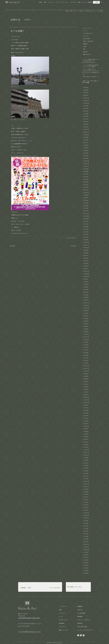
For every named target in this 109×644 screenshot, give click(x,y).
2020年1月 (86, 269)
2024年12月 (86, 129)
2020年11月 (86, 245)
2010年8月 (86, 555)
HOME (41, 2)
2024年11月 (86, 132)
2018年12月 (86, 303)
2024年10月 (86, 135)
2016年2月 (86, 392)
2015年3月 (86, 418)
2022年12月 (86, 193)
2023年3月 (86, 185)
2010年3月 (86, 568)
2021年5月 (86, 229)
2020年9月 (86, 250)
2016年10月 (86, 371)
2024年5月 (86, 148)
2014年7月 (86, 434)
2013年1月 (86, 479)
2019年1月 (86, 300)
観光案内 (62, 623)
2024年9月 (86, 137)
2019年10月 (86, 277)
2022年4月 (86, 206)
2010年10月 (86, 550)
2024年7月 (86, 143)
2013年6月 (86, 466)
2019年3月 (86, 295)
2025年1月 (86, 127)
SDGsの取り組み (82, 627)
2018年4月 (86, 324)
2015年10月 (86, 403)
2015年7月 (86, 408)
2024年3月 (86, 153)
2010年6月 (86, 560)
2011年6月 (86, 529)
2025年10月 (86, 103)
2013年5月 (86, 468)
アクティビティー (88, 28)
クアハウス (73, 2)
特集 (84, 49)
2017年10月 (86, 340)
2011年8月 (86, 523)
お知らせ (80, 610)
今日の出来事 (86, 39)
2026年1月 (86, 95)
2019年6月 (86, 287)
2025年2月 (86, 124)
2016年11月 (86, 368)
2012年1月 (86, 510)
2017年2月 (86, 361)
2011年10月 (86, 518)
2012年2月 (86, 508)
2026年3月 (86, 90)
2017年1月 (86, 363)
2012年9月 (86, 489)
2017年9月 (86, 342)
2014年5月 (86, 439)
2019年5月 (86, 290)
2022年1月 (86, 211)
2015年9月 (86, 405)
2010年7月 (86, 557)
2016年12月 (86, 366)
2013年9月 (86, 458)
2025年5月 (86, 116)
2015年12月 (86, 397)
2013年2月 (86, 476)
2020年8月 (86, 253)
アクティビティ (65, 2)
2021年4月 (86, 232)
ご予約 (96, 2)
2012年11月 (86, 484)
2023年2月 (86, 187)
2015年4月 (86, 416)
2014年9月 (86, 429)
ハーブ (57, 2)
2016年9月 (86, 374)
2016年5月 (86, 384)
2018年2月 (86, 329)
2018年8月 (86, 313)
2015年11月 (86, 400)
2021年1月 (86, 240)
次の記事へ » (74, 246)
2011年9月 (86, 521)
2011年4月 (86, 534)
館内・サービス (82, 2)
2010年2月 (86, 571)
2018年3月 (86, 326)
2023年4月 (86, 182)
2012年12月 (86, 481)
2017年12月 (86, 334)
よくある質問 (81, 613)
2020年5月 (86, 261)
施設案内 (85, 44)
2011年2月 (86, 539)
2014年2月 (86, 445)
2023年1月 (86, 190)
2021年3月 (86, 234)
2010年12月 (86, 544)
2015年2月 (86, 421)
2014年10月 (86, 426)
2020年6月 (86, 258)
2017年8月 (86, 345)
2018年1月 (86, 332)
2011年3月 (86, 536)
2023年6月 (86, 177)
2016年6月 (86, 382)
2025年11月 (86, 101)
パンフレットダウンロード (85, 630)
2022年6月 (86, 200)
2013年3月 (86, 473)
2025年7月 (86, 111)
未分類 (85, 46)
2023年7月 (86, 174)
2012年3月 (86, 505)
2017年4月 (86, 355)
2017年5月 (86, 353)
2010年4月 (86, 565)
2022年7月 (86, 198)
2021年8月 (86, 221)
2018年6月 (86, 319)
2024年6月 (86, 145)
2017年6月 (86, 350)
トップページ (63, 606)
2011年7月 (86, 526)
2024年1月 (86, 158)
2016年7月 (86, 379)
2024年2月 (86, 156)
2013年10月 (86, 455)
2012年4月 (86, 502)
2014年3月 (86, 442)
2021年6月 (86, 227)
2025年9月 (86, 106)
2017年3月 (86, 358)
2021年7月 (86, 224)
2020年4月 (86, 263)
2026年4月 (86, 87)
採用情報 (80, 616)
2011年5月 (86, 531)
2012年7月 (86, 494)
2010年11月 (86, 547)
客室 (45, 2)
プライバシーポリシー (84, 620)
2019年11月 (86, 274)
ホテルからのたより (71, 238)
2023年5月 (86, 179)
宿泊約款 (80, 623)
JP (101, 2)
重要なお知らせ (87, 54)
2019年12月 (86, 271)
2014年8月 (86, 431)
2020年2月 (86, 266)
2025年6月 (86, 114)
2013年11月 (86, 452)
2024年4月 (86, 150)
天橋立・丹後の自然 (88, 41)
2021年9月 (86, 219)
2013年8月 (86, 460)
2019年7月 (86, 284)
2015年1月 (86, 424)
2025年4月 (86, 119)
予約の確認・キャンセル (74, 588)
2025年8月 (86, 108)
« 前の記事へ (12, 246)
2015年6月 (86, 410)
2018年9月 (86, 311)
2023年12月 (86, 161)
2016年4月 (86, 387)
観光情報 (85, 52)
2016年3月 (86, 389)
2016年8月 (86, 376)
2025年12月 (86, 98)
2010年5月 (86, 563)
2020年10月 (86, 248)
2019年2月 (86, 297)
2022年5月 (86, 203)
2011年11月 (86, 515)
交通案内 (90, 2)
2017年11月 (86, 337)
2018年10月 (86, 308)
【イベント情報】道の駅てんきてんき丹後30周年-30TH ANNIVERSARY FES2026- (90, 61)
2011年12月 (86, 513)
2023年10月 (86, 166)
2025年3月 (86, 122)
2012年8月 (86, 492)
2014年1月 (86, 447)
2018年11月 (86, 305)
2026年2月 (86, 93)
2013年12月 (86, 450)
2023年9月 (86, 169)
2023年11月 (86, 164)
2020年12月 (86, 242)
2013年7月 (86, 463)
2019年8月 (86, 282)
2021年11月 (86, 213)
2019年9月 (86, 279)
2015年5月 (86, 413)
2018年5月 (86, 321)
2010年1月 (86, 573)
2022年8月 (86, 195)
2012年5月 (86, 500)
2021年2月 (86, 237)
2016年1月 (86, 395)
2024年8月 (86, 140)
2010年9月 (86, 552)
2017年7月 (86, 347)
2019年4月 (86, 292)
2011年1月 (86, 542)
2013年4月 (86, 471)
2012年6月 (86, 497)
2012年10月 (86, 487)
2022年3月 (86, 208)
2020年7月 (86, 256)
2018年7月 (86, 316)
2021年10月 (86, 216)
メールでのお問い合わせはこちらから (29, 632)
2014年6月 (86, 437)
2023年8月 (86, 171)
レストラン (51, 2)
